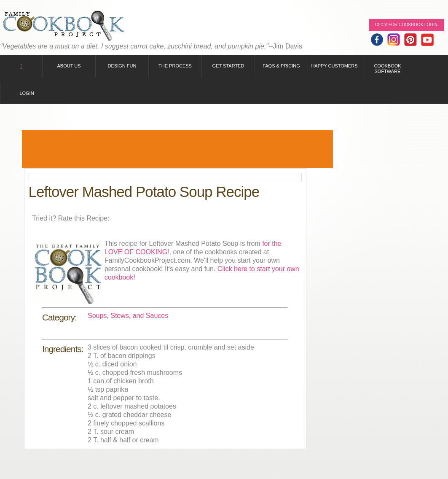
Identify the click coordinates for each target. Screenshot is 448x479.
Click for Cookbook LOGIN (406, 25)
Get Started (228, 66)
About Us (69, 66)
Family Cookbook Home (63, 26)
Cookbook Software (387, 69)
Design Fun (122, 66)
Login (27, 93)
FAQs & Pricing (281, 66)
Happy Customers (334, 66)
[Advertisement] (177, 149)
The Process (175, 66)
